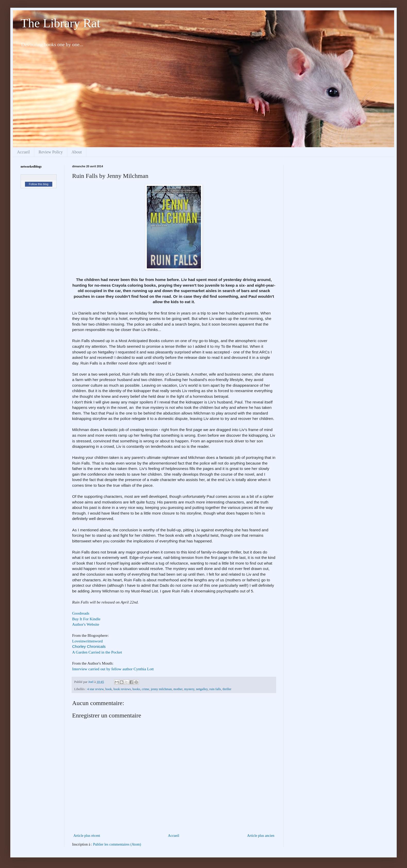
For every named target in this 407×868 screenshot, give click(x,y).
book (109, 689)
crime (146, 689)
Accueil (23, 152)
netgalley (202, 689)
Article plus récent (87, 836)
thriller (227, 689)
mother (178, 689)
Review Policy (51, 152)
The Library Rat (60, 23)
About (77, 152)
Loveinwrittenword (87, 641)
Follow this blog (39, 184)
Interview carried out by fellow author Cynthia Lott (113, 669)
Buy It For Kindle (86, 619)
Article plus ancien (261, 836)
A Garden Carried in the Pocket (97, 652)
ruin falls (215, 689)
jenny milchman (162, 689)
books (136, 689)
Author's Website (86, 624)
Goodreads (81, 613)
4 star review (95, 689)
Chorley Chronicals (89, 646)
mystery (189, 689)
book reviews (122, 689)
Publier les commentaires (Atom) (117, 844)
